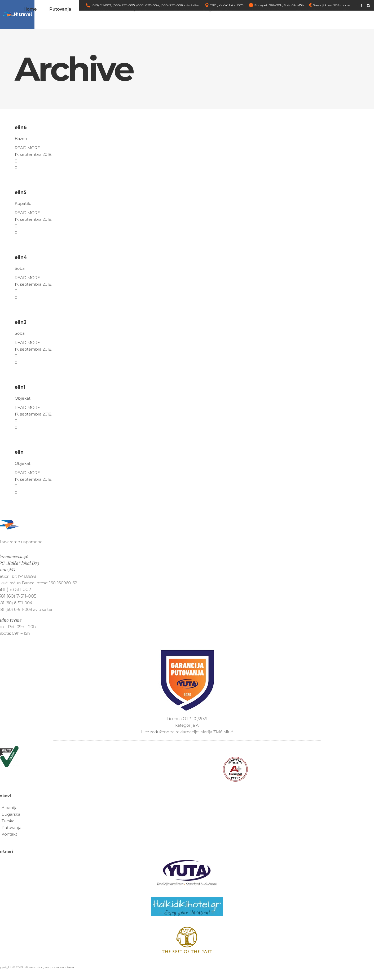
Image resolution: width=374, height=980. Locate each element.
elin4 (21, 257)
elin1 (20, 387)
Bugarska (11, 814)
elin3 (21, 322)
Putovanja (12, 827)
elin (19, 452)
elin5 (21, 192)
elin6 (21, 127)
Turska (8, 821)
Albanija (10, 808)
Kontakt (9, 834)
